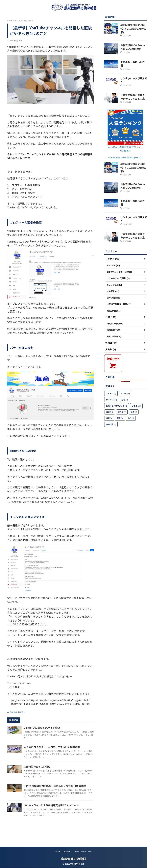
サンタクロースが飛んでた (132, 72)
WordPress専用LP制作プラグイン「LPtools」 (125, 139)
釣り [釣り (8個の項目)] (131, 399)
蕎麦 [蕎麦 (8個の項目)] (120, 399)
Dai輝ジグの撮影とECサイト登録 (55, 727)
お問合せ (67, 852)
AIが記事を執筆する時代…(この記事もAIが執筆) (132, 26)
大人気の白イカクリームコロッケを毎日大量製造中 (65, 749)
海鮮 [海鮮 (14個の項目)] (110, 393)
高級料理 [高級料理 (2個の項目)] (111, 405)
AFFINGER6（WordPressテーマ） (125, 148)
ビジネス (22, 712)
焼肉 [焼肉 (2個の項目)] (134, 393)
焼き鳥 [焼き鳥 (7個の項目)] (122, 393)
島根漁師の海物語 (74, 859)
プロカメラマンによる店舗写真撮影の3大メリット (64, 819)
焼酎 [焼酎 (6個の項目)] (109, 399)
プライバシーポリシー (83, 852)
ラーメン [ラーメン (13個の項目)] (111, 380)
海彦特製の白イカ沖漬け (51, 771)
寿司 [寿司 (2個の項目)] (125, 380)
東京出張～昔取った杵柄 (131, 58)
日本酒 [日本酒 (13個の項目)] (136, 387)
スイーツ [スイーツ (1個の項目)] (111, 374)
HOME (58, 852)
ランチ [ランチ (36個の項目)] (125, 374)
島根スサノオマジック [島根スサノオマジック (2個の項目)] (117, 387)
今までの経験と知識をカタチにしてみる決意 (133, 87)
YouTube (13, 712)
